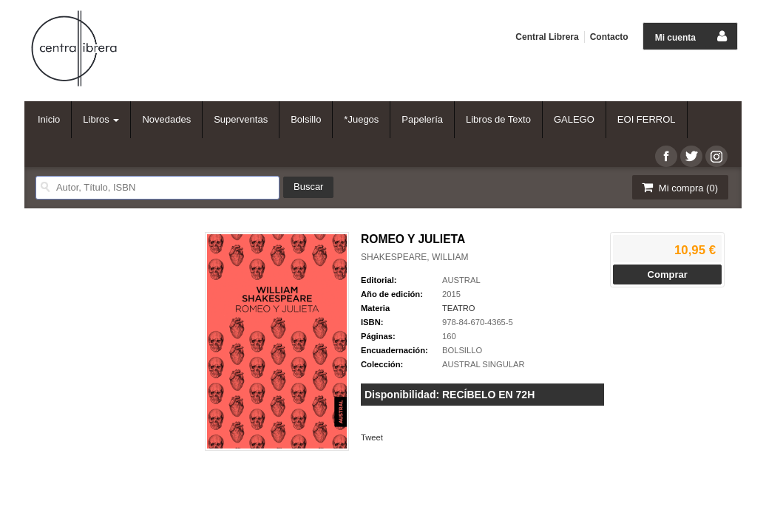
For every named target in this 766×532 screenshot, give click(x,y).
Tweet (372, 437)
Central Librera (547, 37)
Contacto (609, 37)
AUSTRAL (461, 280)
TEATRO (459, 308)
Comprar (668, 274)
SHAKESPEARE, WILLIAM (414, 257)
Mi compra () (679, 187)
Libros (101, 119)
